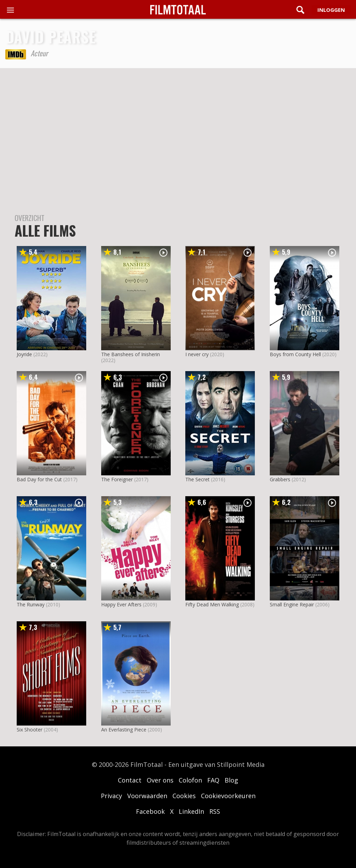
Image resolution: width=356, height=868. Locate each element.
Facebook (150, 811)
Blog (231, 780)
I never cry (197, 354)
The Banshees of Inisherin (131, 354)
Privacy (111, 796)
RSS (215, 811)
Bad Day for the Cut (39, 479)
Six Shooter (30, 730)
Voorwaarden (147, 796)
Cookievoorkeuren (228, 796)
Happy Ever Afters (121, 604)
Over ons (160, 780)
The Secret (197, 479)
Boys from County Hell (295, 354)
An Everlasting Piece (124, 730)
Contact (130, 780)
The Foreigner (117, 479)
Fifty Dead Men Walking (212, 604)
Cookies (184, 796)
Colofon (190, 780)
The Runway (31, 604)
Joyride (24, 354)
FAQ (213, 780)
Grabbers (280, 479)
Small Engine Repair (292, 604)
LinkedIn (191, 811)
